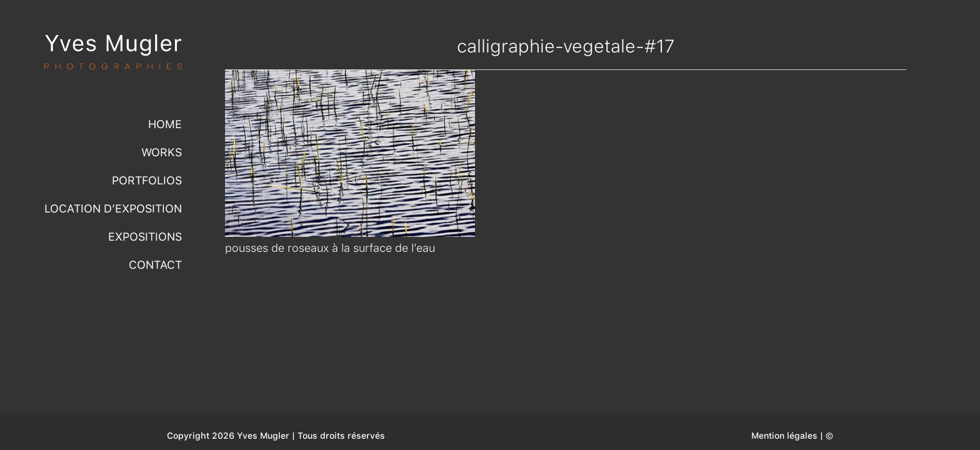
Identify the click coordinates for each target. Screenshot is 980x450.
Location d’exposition (113, 208)
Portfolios (147, 180)
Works (162, 152)
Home (165, 124)
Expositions (145, 237)
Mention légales (784, 436)
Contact (155, 265)
